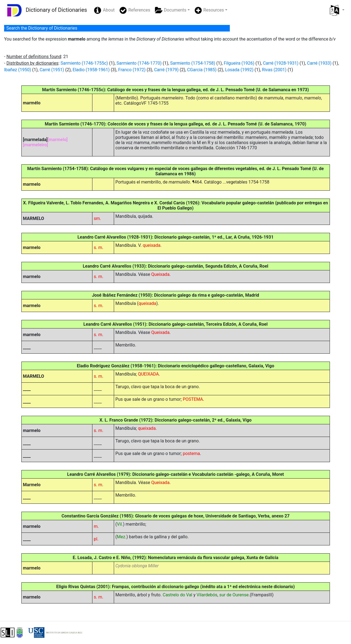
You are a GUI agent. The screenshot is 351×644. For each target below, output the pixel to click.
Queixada (161, 274)
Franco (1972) (132, 70)
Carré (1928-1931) (281, 63)
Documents (171, 10)
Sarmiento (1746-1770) (139, 63)
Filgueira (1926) (239, 63)
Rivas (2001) (274, 70)
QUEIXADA (148, 374)
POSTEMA (193, 399)
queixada (152, 245)
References (135, 10)
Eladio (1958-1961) (91, 70)
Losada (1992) (239, 70)
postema (191, 453)
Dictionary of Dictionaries (46, 10)
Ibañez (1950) (18, 70)
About (104, 10)
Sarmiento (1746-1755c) (84, 63)
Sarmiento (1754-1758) (193, 63)
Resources (209, 10)
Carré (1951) (52, 70)
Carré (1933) (319, 63)
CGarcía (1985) (202, 70)
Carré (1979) (166, 70)
